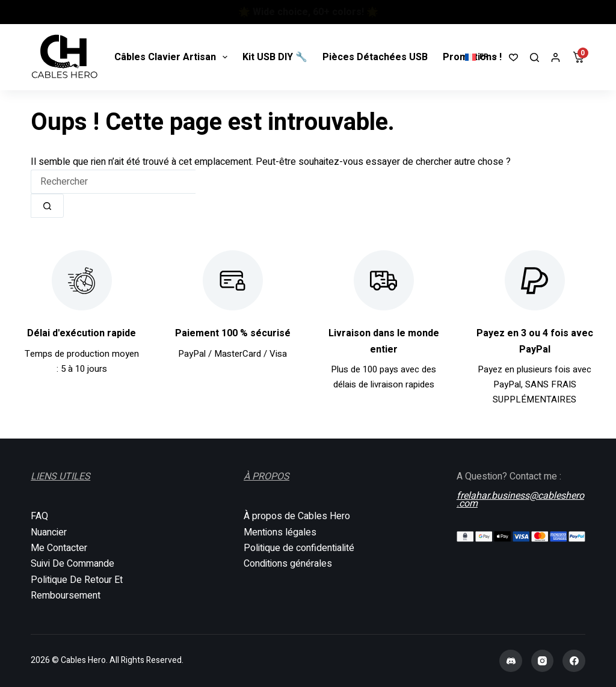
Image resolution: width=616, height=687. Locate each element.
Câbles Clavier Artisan (173, 57)
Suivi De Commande (72, 564)
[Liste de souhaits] (513, 57)
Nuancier (49, 532)
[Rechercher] (534, 57)
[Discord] (511, 661)
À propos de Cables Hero (297, 516)
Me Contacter (59, 548)
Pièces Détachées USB (375, 57)
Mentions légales (280, 532)
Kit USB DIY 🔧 (275, 57)
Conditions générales (288, 564)
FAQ (39, 516)
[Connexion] (556, 57)
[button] (481, 57)
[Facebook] (574, 661)
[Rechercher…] (113, 182)
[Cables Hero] (65, 57)
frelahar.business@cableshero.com (520, 498)
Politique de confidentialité (299, 548)
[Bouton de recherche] (47, 206)
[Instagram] (543, 661)
